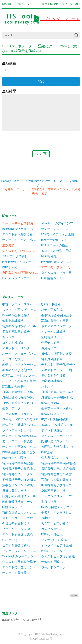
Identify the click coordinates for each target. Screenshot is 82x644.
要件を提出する (51, 4)
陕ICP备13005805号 (41, 639)
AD (74, 596)
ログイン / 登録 (71, 4)
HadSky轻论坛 (10, 620)
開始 (41, 81)
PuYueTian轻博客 (32, 620)
